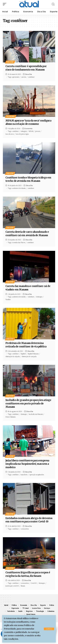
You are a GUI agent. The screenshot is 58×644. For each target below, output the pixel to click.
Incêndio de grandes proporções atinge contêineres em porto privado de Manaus (28, 404)
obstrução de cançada (29, 356)
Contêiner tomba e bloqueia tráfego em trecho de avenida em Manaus (28, 179)
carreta (24, 77)
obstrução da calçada (13, 356)
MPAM (31, 131)
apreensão (16, 77)
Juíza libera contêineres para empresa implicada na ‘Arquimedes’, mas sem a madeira (27, 464)
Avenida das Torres (19, 242)
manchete (24, 475)
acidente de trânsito (19, 188)
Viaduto (8, 299)
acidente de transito (19, 297)
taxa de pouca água (22, 134)
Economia (11, 116)
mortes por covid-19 (12, 586)
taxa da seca (10, 134)
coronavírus (25, 529)
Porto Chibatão (10, 417)
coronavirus (25, 583)
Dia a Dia (10, 62)
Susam (23, 586)
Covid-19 (34, 583)
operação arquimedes (37, 475)
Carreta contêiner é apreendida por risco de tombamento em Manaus (26, 68)
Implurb (23, 354)
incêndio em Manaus (36, 414)
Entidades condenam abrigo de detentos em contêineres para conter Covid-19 (29, 520)
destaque (39, 297)
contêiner (31, 77)
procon (38, 131)
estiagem (24, 131)
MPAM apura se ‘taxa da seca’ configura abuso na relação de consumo (28, 122)
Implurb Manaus (33, 354)
